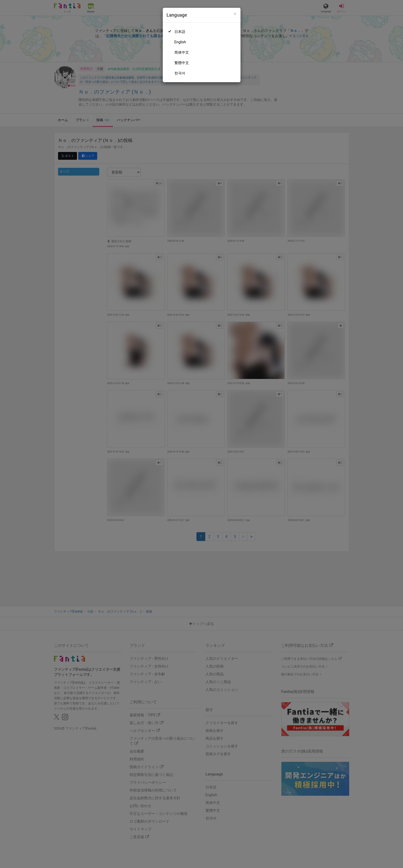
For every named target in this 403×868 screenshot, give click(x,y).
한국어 (180, 73)
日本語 (180, 32)
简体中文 (182, 52)
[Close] (235, 14)
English (180, 42)
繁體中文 (182, 63)
